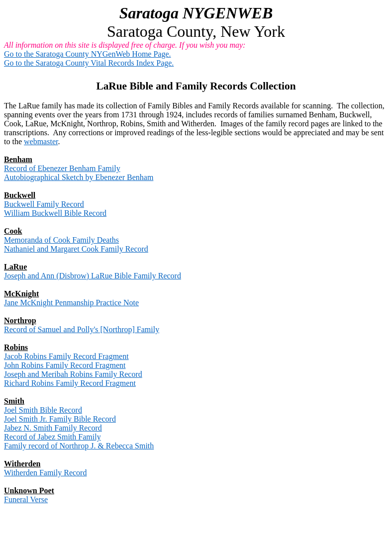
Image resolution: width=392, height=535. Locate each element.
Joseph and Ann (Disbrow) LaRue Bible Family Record (93, 276)
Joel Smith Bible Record (43, 410)
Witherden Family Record (45, 473)
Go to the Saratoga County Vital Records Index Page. (89, 63)
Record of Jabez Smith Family (52, 437)
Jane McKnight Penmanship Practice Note (71, 303)
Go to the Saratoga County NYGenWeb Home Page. (88, 54)
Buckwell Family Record (44, 204)
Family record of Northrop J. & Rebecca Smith (79, 446)
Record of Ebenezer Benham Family (62, 168)
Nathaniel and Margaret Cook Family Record (76, 249)
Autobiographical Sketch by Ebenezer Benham (79, 177)
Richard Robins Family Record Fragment (70, 383)
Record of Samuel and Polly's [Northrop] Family (82, 329)
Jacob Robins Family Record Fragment (66, 356)
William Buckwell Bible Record (55, 213)
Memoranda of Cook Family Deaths (61, 240)
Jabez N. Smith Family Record (53, 428)
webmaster (41, 141)
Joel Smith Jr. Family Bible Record (60, 419)
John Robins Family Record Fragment (65, 365)
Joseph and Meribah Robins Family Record (73, 374)
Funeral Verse (26, 499)
